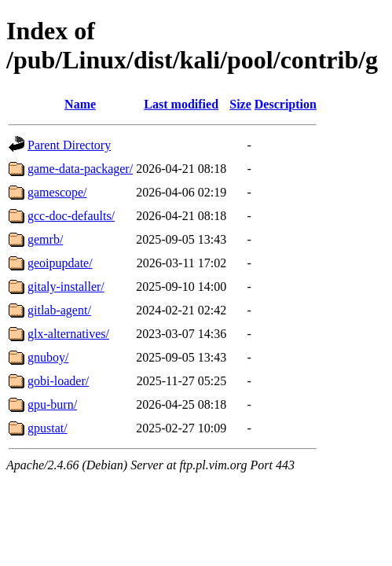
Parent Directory (69, 145)
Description (286, 104)
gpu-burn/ (52, 404)
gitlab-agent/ (59, 310)
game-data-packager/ (80, 169)
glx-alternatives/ (68, 334)
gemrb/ (45, 239)
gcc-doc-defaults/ (71, 216)
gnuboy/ (48, 357)
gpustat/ (48, 428)
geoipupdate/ (60, 263)
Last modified (181, 104)
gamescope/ (57, 192)
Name (80, 104)
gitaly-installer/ (66, 287)
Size (240, 104)
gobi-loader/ (58, 381)
